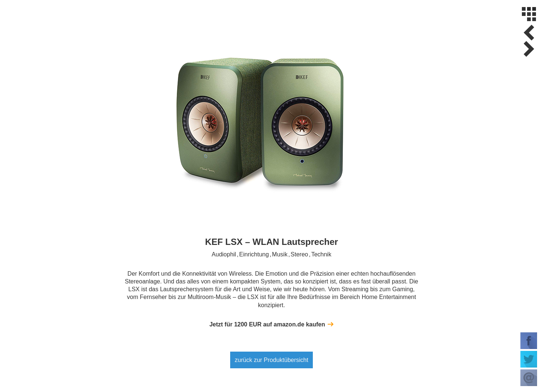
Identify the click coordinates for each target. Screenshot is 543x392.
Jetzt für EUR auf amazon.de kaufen (267, 324)
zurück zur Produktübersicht (271, 360)
